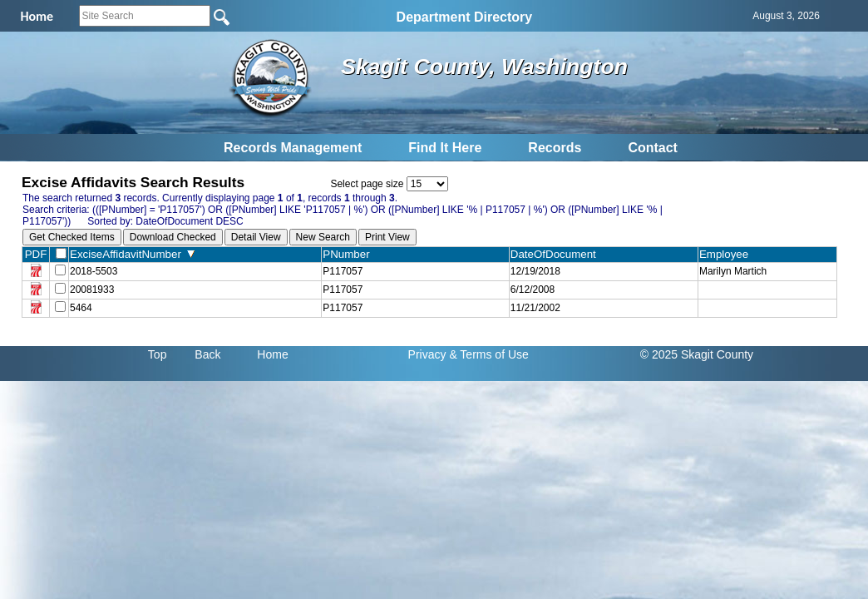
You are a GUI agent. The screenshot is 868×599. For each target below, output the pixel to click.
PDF (36, 254)
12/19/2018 (535, 271)
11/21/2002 (535, 308)
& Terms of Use (488, 354)
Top (158, 354)
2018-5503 (94, 271)
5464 (81, 308)
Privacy (427, 354)
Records (555, 148)
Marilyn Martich (733, 271)
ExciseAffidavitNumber (132, 254)
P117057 (343, 271)
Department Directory (465, 17)
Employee (727, 254)
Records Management (293, 148)
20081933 (92, 290)
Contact (653, 148)
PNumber (350, 254)
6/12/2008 (533, 290)
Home (272, 354)
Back (207, 354)
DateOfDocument (557, 254)
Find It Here (445, 148)
